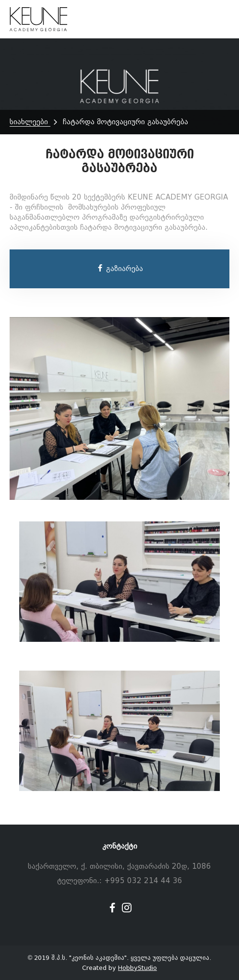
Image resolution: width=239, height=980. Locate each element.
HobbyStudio (137, 968)
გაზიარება (120, 269)
